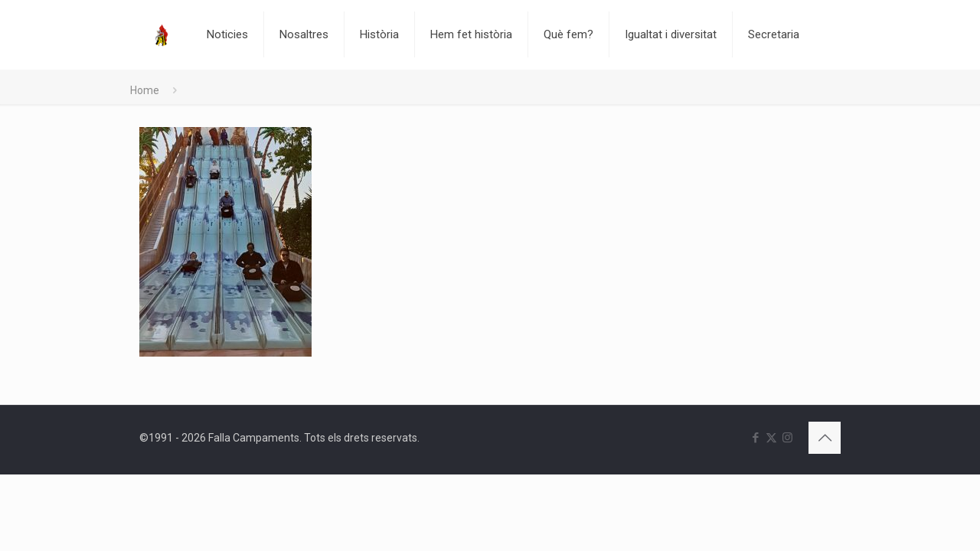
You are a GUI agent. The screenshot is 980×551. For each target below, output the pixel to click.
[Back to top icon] (825, 438)
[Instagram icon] (787, 438)
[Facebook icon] (755, 438)
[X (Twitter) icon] (771, 438)
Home (145, 90)
